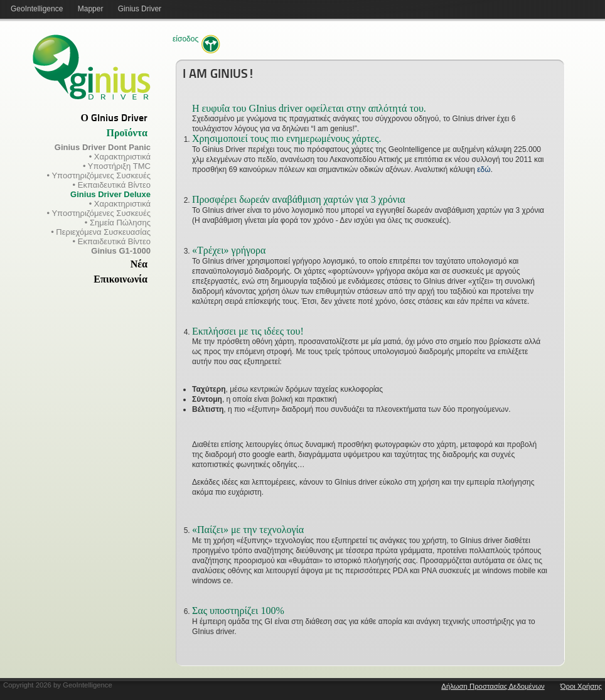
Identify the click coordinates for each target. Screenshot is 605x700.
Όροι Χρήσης (581, 686)
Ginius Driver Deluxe (110, 194)
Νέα (139, 265)
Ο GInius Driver (114, 119)
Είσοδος (185, 39)
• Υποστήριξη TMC (117, 166)
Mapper (91, 9)
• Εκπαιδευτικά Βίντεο (112, 185)
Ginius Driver (140, 9)
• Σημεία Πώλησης (118, 223)
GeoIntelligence (37, 9)
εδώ (484, 170)
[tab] (75, 118)
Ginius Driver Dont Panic (103, 147)
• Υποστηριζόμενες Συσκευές (99, 175)
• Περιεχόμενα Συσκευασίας (101, 232)
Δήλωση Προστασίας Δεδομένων (493, 686)
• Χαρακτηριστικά (120, 157)
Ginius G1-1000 (121, 251)
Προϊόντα (127, 134)
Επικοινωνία (120, 280)
